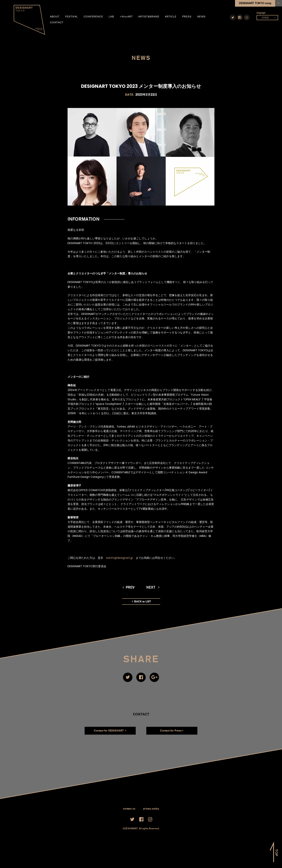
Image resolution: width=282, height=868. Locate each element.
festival (72, 17)
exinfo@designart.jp (119, 558)
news (201, 17)
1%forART (126, 17)
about (55, 17)
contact (57, 22)
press (187, 17)
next (153, 587)
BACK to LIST (141, 602)
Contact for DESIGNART (110, 730)
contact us (129, 809)
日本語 (265, 18)
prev (129, 587)
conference (93, 17)
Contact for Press (172, 730)
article (171, 17)
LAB (111, 17)
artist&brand (149, 17)
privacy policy (151, 809)
